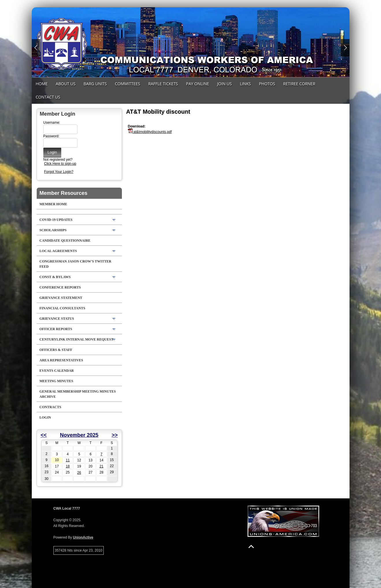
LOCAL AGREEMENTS (58, 251)
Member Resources (64, 193)
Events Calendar (57, 371)
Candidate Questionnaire (65, 241)
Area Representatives (61, 360)
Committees (128, 84)
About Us (66, 84)
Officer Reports (56, 329)
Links (245, 84)
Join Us (225, 84)
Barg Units (95, 84)
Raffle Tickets (163, 84)
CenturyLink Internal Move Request (77, 339)
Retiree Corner (299, 84)
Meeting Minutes (56, 381)
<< (44, 435)
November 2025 (79, 435)
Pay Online (198, 84)
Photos (267, 84)
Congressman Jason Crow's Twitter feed (76, 264)
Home (42, 84)
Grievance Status (57, 319)
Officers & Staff (56, 350)
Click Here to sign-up (60, 164)
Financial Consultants (62, 308)
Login (45, 417)
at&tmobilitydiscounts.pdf (150, 132)
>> (115, 435)
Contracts (50, 407)
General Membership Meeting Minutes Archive (78, 394)
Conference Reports (60, 287)
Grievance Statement (61, 298)
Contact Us (48, 97)
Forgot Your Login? (59, 172)
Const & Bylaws (55, 277)
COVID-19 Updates (56, 220)
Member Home (53, 204)
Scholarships (53, 230)
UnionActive (83, 537)
